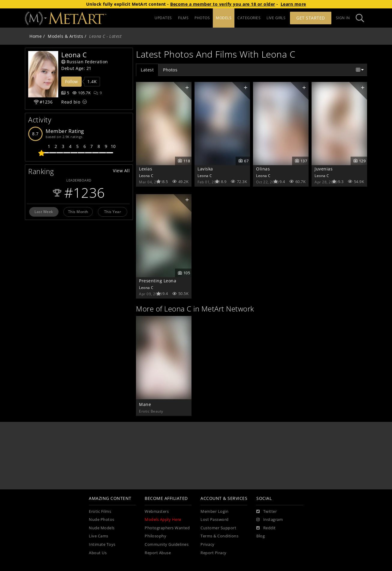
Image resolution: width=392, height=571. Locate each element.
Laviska (205, 169)
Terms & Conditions (219, 536)
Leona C (146, 176)
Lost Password (215, 520)
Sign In (343, 18)
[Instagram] (270, 520)
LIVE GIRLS (276, 18)
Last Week (44, 212)
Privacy (208, 544)
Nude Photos (102, 520)
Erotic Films (100, 511)
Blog (261, 536)
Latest (147, 70)
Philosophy (155, 536)
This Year (113, 212)
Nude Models (102, 528)
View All (121, 171)
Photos (170, 70)
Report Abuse (158, 553)
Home (36, 36)
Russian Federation (85, 62)
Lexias (146, 169)
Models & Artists (65, 36)
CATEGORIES (249, 18)
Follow (71, 81)
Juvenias (324, 169)
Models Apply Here (163, 520)
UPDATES (163, 18)
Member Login (214, 511)
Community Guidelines (167, 544)
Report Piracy (214, 553)
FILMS (183, 18)
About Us (98, 553)
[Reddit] (266, 528)
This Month (78, 212)
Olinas (263, 169)
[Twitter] (267, 512)
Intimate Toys (102, 544)
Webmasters (157, 511)
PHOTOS (202, 18)
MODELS (224, 18)
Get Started (311, 18)
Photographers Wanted (167, 528)
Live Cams (99, 536)
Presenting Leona (158, 281)
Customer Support (218, 528)
